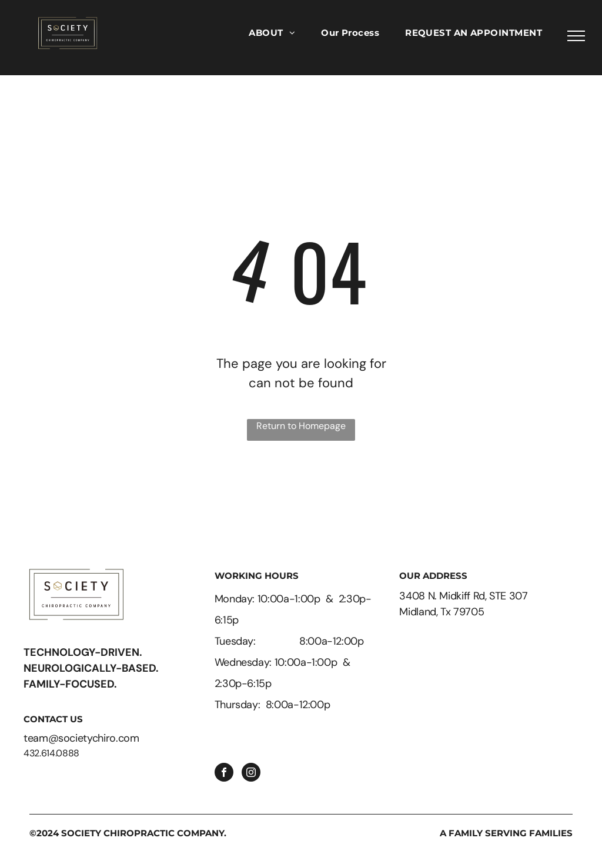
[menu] (576, 36)
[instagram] (251, 774)
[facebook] (224, 774)
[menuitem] (272, 33)
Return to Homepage (301, 426)
